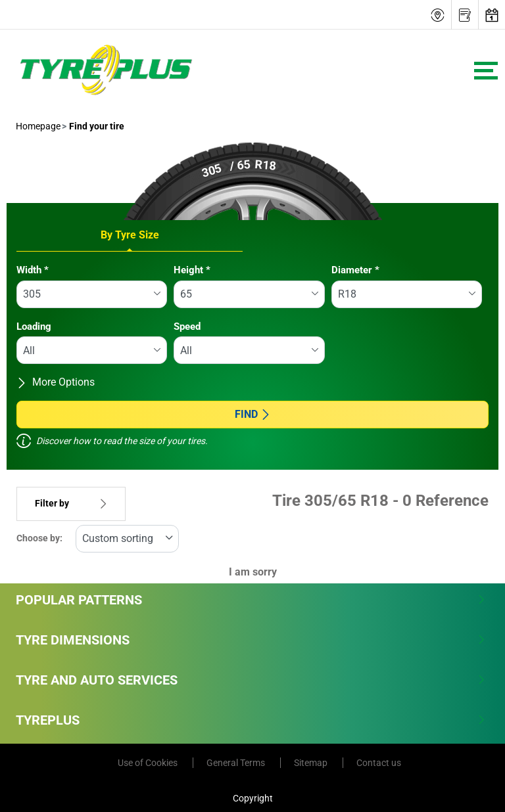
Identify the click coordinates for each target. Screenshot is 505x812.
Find (253, 414)
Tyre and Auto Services (251, 680)
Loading (34, 327)
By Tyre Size (130, 235)
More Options (56, 382)
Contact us (379, 763)
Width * (33, 270)
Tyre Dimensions (251, 640)
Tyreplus (251, 720)
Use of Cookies (149, 763)
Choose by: (39, 538)
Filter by (71, 504)
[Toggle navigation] (486, 71)
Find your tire (96, 126)
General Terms (237, 763)
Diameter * (355, 270)
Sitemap (312, 763)
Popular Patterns (251, 600)
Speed (187, 327)
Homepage (38, 126)
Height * (192, 270)
